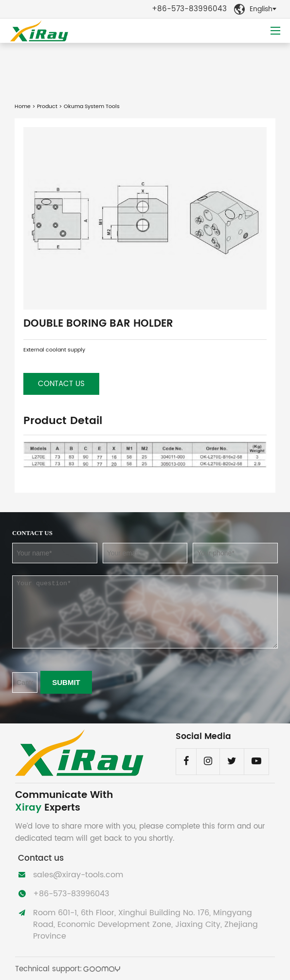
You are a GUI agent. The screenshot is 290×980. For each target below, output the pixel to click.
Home (23, 107)
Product (47, 107)
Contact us (61, 384)
